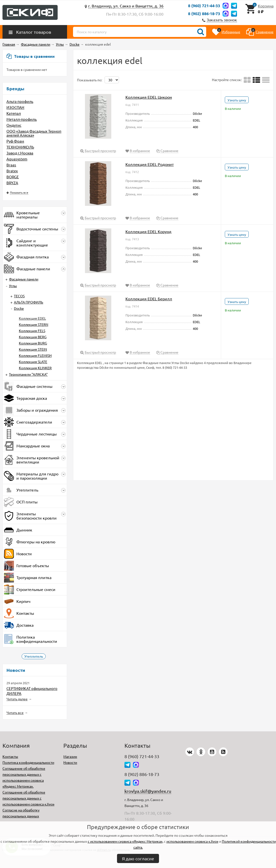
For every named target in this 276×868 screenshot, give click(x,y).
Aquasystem (17, 159)
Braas (11, 165)
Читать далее (17, 699)
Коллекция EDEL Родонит (150, 164)
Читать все (15, 713)
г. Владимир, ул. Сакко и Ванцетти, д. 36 (126, 6)
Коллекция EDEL (32, 318)
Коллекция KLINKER (35, 368)
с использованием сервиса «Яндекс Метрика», (125, 841)
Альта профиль (20, 101)
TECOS (19, 296)
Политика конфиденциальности (28, 762)
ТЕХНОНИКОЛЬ (20, 147)
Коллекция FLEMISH (35, 355)
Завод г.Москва (20, 153)
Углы (13, 286)
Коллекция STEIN (33, 349)
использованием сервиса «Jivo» (192, 841)
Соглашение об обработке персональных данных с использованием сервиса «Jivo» (28, 798)
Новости (70, 762)
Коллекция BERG (33, 337)
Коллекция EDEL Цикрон (149, 97)
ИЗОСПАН (15, 107)
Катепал (14, 113)
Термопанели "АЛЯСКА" (28, 374)
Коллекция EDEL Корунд (148, 231)
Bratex (12, 171)
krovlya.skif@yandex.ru (148, 791)
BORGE (13, 177)
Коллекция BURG (33, 343)
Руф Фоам (15, 141)
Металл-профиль (22, 119)
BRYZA (12, 183)
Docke (19, 308)
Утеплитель (34, 656)
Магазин (70, 756)
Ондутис (14, 125)
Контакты (10, 756)
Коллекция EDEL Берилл (149, 299)
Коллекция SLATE (33, 362)
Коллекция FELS (32, 331)
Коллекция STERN (34, 324)
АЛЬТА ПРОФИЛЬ (29, 302)
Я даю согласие (138, 858)
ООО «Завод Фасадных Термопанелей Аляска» (34, 133)
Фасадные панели (24, 279)
